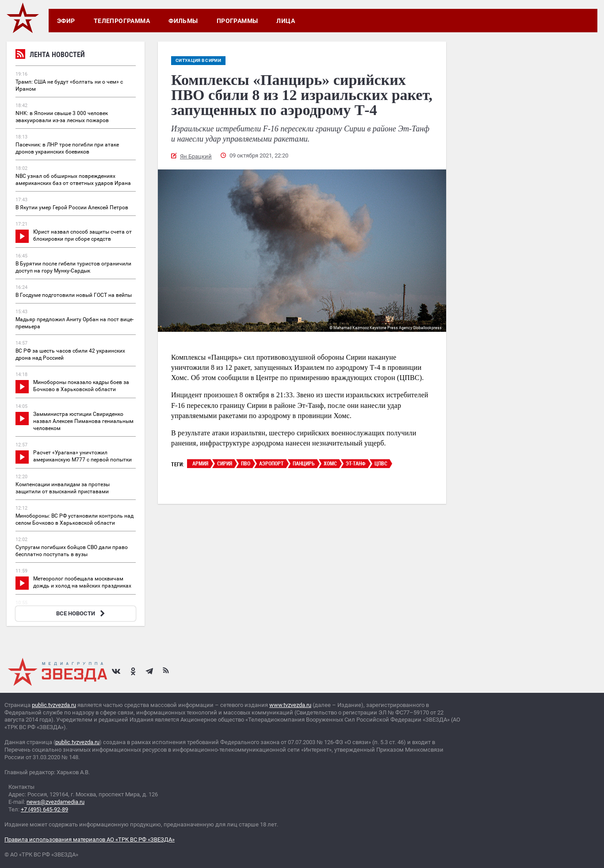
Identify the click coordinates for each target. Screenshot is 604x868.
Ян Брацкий (196, 156)
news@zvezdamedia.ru (55, 802)
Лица (286, 21)
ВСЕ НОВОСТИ (82, 613)
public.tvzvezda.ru (54, 705)
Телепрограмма (122, 21)
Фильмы (183, 21)
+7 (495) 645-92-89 (44, 809)
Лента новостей (50, 56)
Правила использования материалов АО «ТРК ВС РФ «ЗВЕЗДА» (90, 839)
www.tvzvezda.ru (290, 705)
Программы (237, 21)
